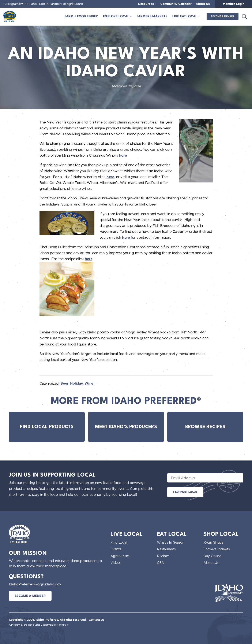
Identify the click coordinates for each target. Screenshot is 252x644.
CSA (161, 563)
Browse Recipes (205, 427)
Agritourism (120, 556)
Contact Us (97, 620)
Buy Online (212, 556)
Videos (116, 563)
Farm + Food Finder (81, 16)
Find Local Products (47, 427)
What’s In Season (171, 542)
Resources (146, 4)
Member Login (234, 4)
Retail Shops (213, 542)
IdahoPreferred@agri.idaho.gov (35, 584)
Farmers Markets (152, 16)
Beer (64, 383)
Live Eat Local (185, 16)
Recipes (163, 556)
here (123, 155)
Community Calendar (176, 4)
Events (116, 549)
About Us (203, 4)
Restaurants (166, 549)
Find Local (119, 542)
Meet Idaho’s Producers (126, 427)
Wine (89, 383)
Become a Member (223, 17)
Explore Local (116, 16)
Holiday (76, 383)
